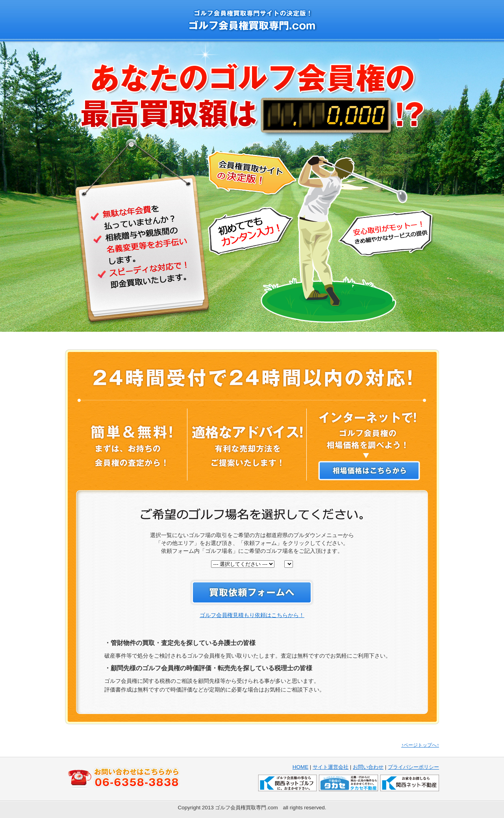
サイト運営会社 (331, 767)
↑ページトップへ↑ (420, 745)
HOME (300, 767)
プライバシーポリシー (413, 767)
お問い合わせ (368, 767)
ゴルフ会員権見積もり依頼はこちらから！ (252, 615)
